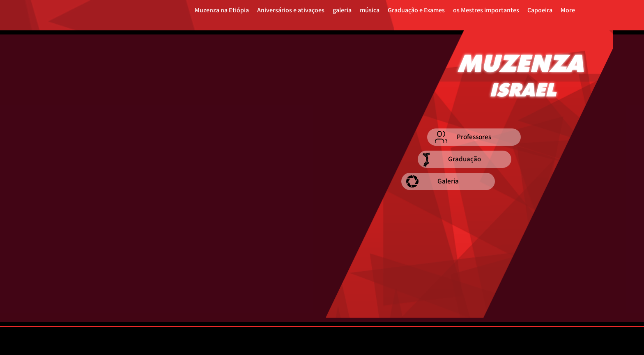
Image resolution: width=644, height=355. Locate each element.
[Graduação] (465, 159)
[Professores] (474, 137)
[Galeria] (448, 181)
